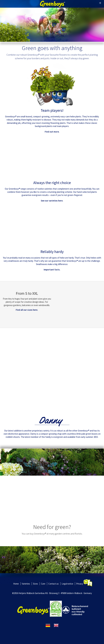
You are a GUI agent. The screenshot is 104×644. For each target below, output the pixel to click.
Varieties (26, 584)
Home (16, 584)
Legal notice (67, 584)
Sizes (35, 584)
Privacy (80, 584)
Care (43, 584)
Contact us (54, 584)
